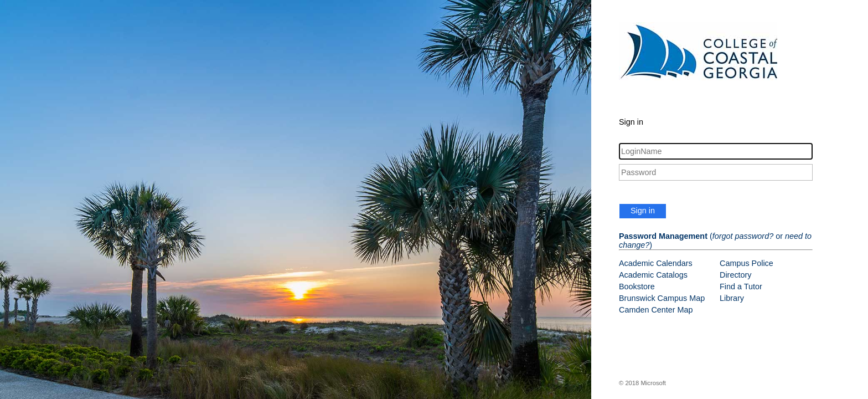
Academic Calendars (656, 263)
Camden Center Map (656, 310)
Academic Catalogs (653, 275)
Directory (736, 275)
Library (732, 298)
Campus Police (746, 263)
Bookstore (637, 287)
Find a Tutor (741, 287)
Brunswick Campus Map (662, 298)
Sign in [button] (643, 211)
